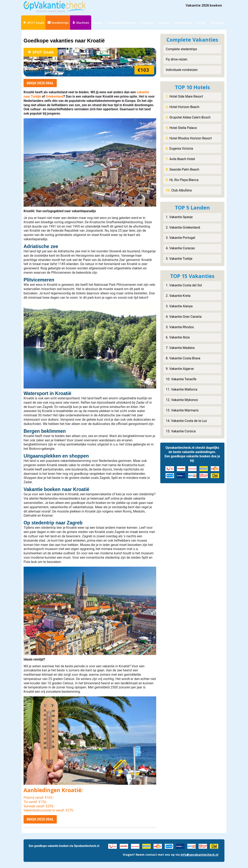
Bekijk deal (40, 83)
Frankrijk (147, 23)
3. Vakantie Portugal (181, 238)
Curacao (164, 23)
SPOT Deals (34, 23)
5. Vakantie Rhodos (180, 327)
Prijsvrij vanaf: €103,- (39, 798)
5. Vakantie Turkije (179, 259)
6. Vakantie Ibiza (178, 337)
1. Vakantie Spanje (179, 217)
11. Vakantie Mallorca (182, 389)
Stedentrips (58, 23)
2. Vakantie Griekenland (183, 227)
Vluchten (81, 23)
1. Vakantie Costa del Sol (184, 285)
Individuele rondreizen (182, 70)
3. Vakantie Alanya (179, 306)
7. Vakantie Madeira (180, 348)
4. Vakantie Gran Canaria (184, 317)
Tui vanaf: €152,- (35, 802)
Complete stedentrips (181, 49)
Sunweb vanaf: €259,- (39, 806)
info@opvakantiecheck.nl (199, 855)
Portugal (217, 23)
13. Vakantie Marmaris (182, 410)
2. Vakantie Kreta (178, 296)
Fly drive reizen (177, 59)
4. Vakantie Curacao (180, 248)
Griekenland (183, 23)
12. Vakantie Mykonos (182, 400)
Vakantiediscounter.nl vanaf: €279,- (49, 810)
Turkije (201, 23)
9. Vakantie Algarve (180, 369)
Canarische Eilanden (122, 23)
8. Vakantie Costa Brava (183, 358)
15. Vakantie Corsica (181, 431)
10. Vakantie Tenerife (181, 379)
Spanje (98, 23)
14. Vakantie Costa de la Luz (186, 421)
